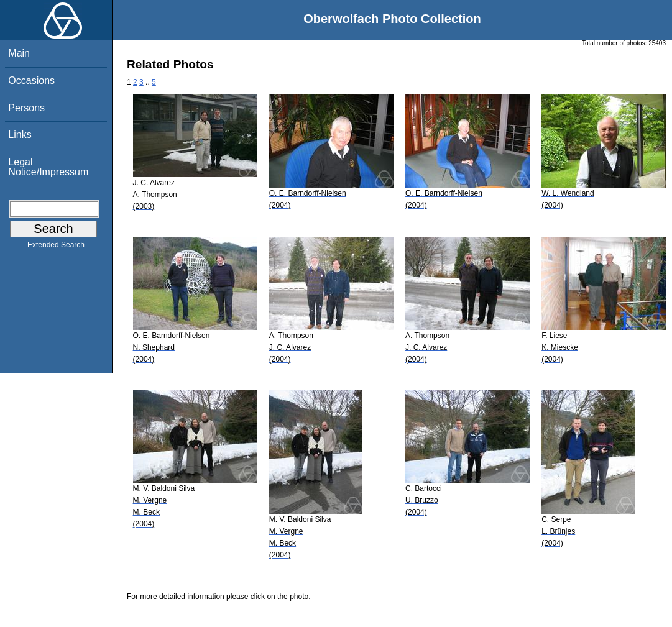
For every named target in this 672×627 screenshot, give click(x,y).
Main (19, 53)
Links (20, 135)
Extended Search (56, 247)
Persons (26, 108)
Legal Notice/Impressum (48, 167)
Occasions (31, 80)
